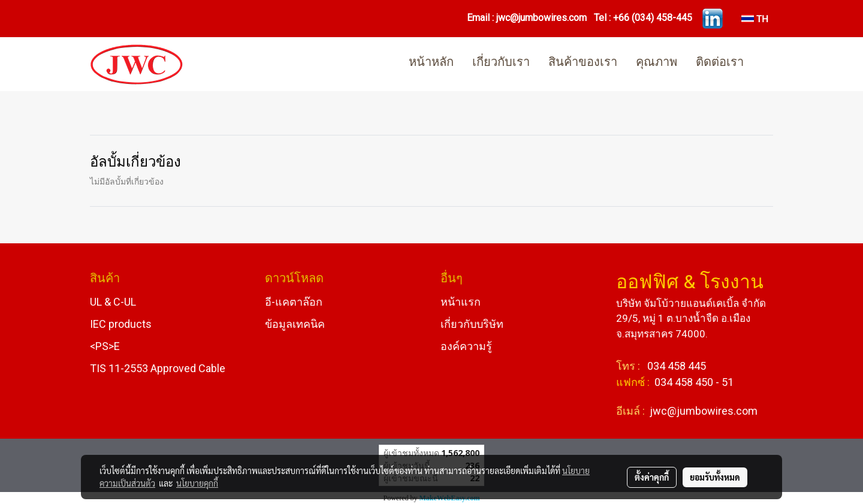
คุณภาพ (657, 63)
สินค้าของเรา (583, 63)
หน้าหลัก (431, 63)
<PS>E (105, 346)
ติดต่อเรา (720, 63)
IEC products (121, 324)
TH (755, 18)
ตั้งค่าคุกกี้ (652, 477)
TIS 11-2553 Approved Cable (158, 368)
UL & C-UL (113, 302)
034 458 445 (675, 366)
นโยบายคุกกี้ (197, 483)
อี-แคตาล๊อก (294, 302)
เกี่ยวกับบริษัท (472, 324)
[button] (764, 64)
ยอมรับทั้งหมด (715, 477)
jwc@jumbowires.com (541, 18)
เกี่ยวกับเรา (501, 63)
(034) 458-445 (662, 18)
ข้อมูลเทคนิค (295, 324)
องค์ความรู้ (466, 346)
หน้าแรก (461, 302)
